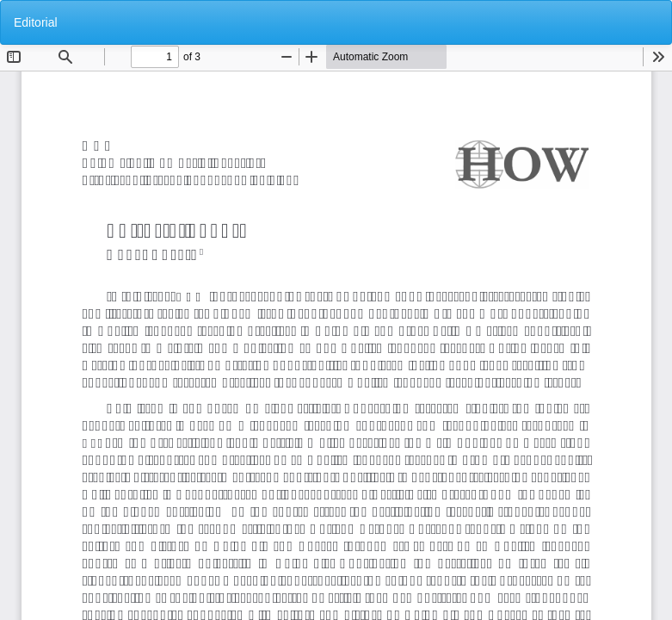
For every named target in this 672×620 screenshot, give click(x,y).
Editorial (36, 22)
